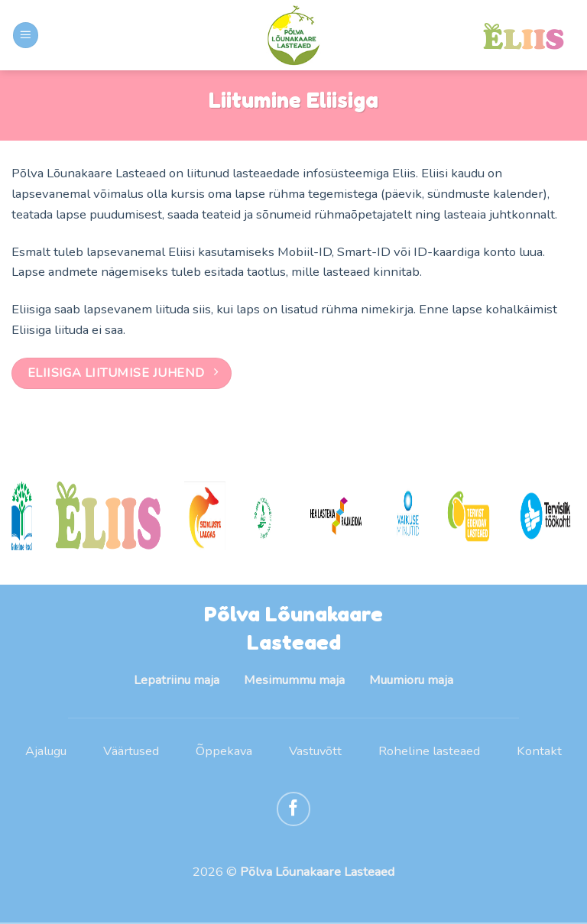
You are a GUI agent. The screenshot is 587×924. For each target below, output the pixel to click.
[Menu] (26, 35)
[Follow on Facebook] (294, 810)
